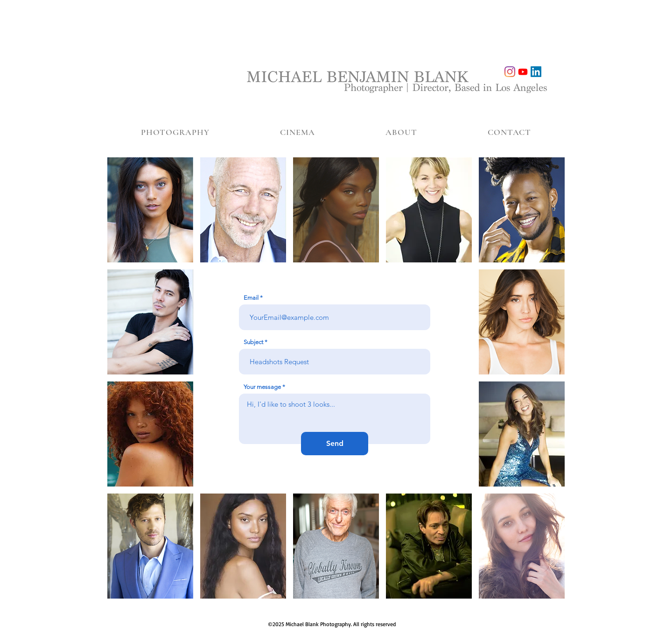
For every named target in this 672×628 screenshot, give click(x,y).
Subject (253, 342)
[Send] (335, 444)
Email (251, 298)
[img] (150, 210)
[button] (175, 132)
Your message (262, 387)
